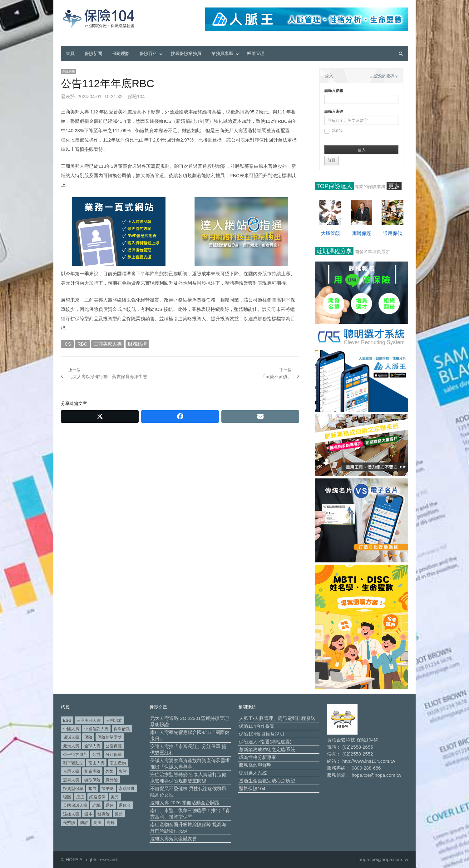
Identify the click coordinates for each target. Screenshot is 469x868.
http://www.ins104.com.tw (369, 761)
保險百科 (148, 53)
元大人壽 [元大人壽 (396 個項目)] (71, 746)
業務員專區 (222, 53)
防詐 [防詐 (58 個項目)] (84, 823)
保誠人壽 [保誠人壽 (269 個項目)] (71, 737)
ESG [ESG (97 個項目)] (67, 720)
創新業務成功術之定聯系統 (267, 749)
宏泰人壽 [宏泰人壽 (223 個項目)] (71, 780)
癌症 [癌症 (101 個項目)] (80, 797)
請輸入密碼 (334, 112)
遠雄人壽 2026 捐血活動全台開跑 (185, 803)
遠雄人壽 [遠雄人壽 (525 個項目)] (71, 814)
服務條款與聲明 (255, 765)
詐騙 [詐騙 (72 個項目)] (96, 805)
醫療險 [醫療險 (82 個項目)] (104, 814)
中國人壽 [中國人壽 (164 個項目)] (71, 729)
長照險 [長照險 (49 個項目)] (69, 823)
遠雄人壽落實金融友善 (174, 838)
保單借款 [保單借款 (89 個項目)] (122, 729)
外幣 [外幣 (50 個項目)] (110, 771)
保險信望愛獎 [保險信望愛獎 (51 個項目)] (110, 737)
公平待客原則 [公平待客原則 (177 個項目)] (75, 754)
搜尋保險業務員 (186, 53)
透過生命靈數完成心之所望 (267, 781)
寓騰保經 (362, 233)
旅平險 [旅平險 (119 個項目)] (108, 788)
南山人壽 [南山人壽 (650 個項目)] (96, 763)
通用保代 (392, 233)
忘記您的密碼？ (384, 76)
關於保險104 (252, 788)
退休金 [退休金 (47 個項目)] (125, 805)
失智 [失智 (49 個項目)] (123, 771)
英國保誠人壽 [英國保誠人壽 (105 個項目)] (75, 805)
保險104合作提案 (257, 726)
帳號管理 (256, 53)
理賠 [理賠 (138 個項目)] (67, 797)
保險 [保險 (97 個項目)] (88, 737)
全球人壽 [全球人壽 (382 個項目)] (92, 746)
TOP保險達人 (334, 186)
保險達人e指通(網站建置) (265, 742)
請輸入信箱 (334, 91)
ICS (67, 344)
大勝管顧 (330, 233)
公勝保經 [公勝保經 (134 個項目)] (114, 746)
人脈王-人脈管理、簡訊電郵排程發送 (277, 718)
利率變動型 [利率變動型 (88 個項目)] (73, 763)
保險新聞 (93, 53)
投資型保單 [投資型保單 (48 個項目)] (73, 788)
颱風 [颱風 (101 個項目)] (97, 823)
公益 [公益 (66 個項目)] (96, 754)
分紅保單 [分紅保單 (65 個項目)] (114, 754)
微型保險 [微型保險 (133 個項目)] (92, 780)
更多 (394, 186)
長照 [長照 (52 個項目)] (119, 814)
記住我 (333, 131)
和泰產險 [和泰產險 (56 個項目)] (92, 771)
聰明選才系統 (253, 773)
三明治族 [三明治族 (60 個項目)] (114, 720)
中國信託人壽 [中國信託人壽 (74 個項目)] (96, 729)
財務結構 (137, 344)
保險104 (136, 96)
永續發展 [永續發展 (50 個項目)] (127, 788)
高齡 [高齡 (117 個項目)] (111, 823)
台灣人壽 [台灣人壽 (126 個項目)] (71, 771)
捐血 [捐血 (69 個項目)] (92, 788)
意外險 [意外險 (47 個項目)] (112, 780)
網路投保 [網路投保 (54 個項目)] (97, 797)
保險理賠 (121, 53)
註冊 (332, 160)
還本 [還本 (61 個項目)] (88, 814)
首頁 (70, 53)
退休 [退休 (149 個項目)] (110, 805)
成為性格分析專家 (258, 757)
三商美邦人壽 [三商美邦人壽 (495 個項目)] (89, 720)
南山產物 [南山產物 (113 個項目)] (118, 763)
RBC (82, 344)
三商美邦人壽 (108, 344)
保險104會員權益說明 (262, 734)
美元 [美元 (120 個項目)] (115, 797)
